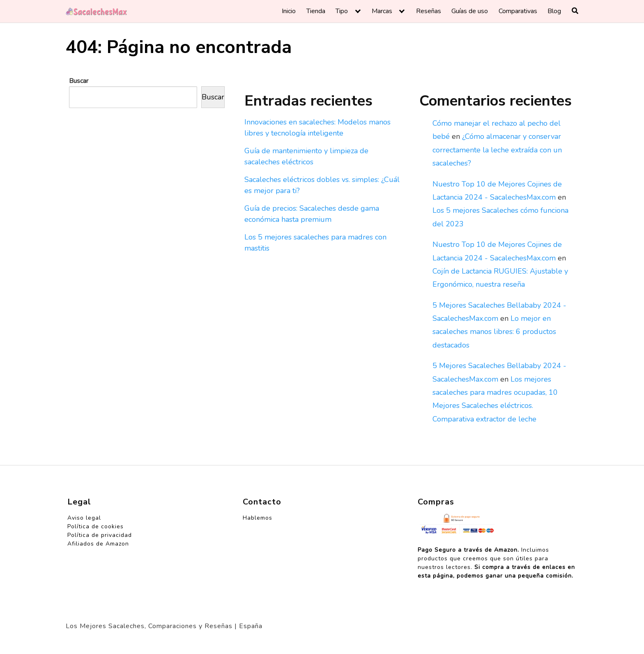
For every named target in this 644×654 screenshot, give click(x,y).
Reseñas (429, 11)
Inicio (289, 11)
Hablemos (258, 518)
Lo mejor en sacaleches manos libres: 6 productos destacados (494, 332)
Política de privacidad (100, 535)
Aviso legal (84, 518)
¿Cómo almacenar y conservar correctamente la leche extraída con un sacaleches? (497, 150)
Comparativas (518, 11)
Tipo (342, 11)
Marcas (382, 11)
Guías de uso (470, 11)
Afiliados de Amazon (98, 544)
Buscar (79, 81)
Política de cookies (95, 526)
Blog (554, 11)
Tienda (316, 11)
